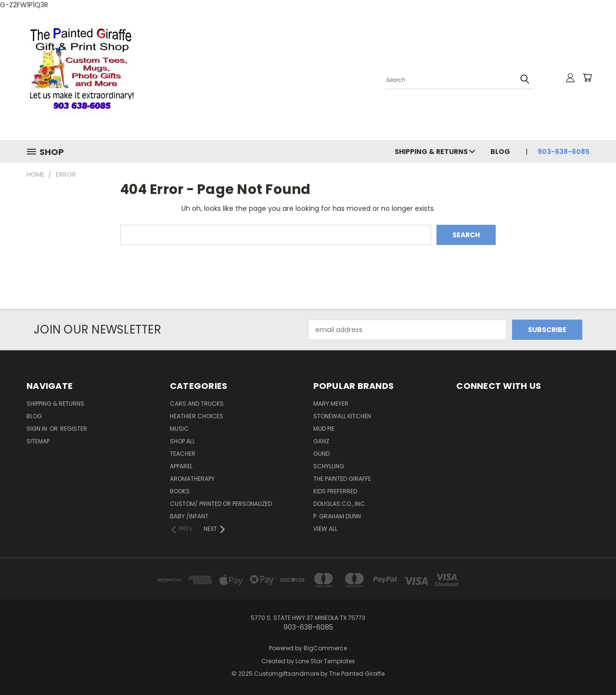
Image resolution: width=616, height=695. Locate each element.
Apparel (181, 466)
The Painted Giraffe (342, 479)
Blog (500, 152)
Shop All (182, 441)
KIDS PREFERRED (335, 491)
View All (325, 529)
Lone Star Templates (325, 661)
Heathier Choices (197, 416)
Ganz (321, 441)
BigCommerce (325, 648)
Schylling (329, 466)
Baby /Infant (189, 516)
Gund (321, 454)
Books (180, 491)
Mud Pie (324, 429)
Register (74, 429)
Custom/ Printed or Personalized (221, 504)
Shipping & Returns (435, 152)
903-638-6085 (564, 152)
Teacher (183, 454)
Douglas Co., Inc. (340, 504)
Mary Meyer (331, 404)
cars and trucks (197, 404)
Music (179, 429)
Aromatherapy (192, 479)
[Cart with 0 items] (587, 77)
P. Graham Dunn (337, 516)
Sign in (38, 429)
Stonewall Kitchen (342, 416)
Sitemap (38, 441)
